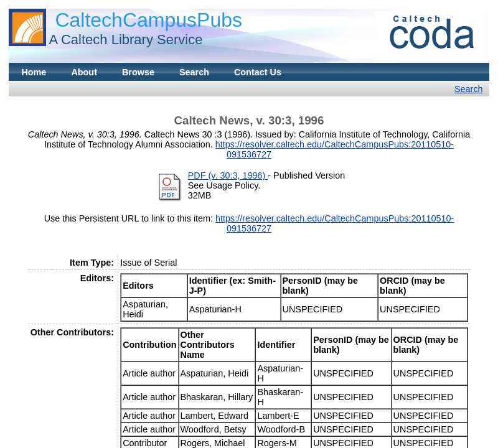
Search (194, 72)
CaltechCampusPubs (148, 20)
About (84, 72)
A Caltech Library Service (125, 40)
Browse (138, 72)
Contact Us (258, 72)
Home (34, 72)
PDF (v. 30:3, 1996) (228, 175)
